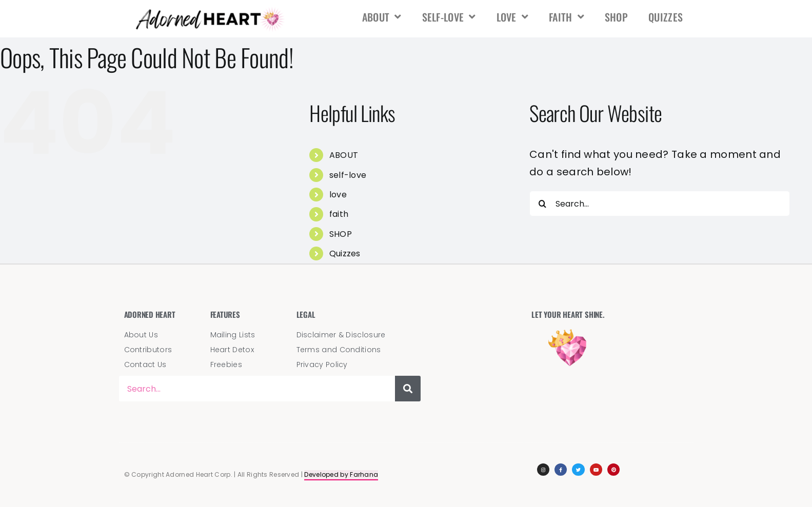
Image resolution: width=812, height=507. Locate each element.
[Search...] (660, 204)
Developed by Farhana (341, 474)
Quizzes (666, 17)
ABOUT (382, 17)
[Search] (542, 204)
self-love (449, 17)
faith (567, 17)
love (513, 17)
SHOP (616, 17)
